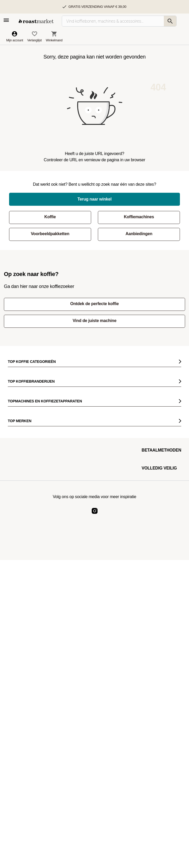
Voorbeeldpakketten (50, 234)
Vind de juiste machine (95, 321)
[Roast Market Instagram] (95, 515)
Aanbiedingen (139, 234)
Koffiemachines (139, 217)
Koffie (50, 217)
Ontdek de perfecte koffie (94, 304)
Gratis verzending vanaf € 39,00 (97, 7)
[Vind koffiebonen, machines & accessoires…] (119, 21)
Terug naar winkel (94, 199)
